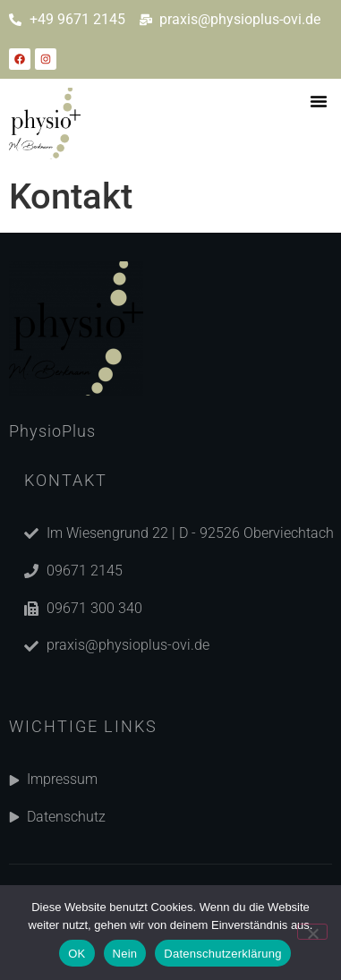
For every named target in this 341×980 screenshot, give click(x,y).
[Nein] (312, 932)
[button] (319, 101)
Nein (125, 954)
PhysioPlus (52, 431)
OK (77, 954)
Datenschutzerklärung (222, 954)
